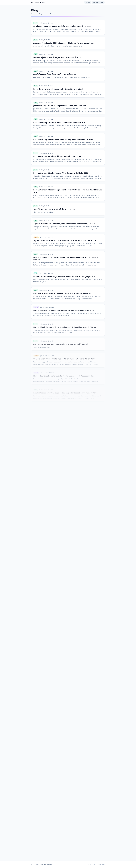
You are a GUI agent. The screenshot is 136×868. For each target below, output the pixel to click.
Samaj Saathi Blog (38, 2)
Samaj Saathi (101, 864)
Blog (89, 864)
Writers (88, 2)
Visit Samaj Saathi (98, 2)
